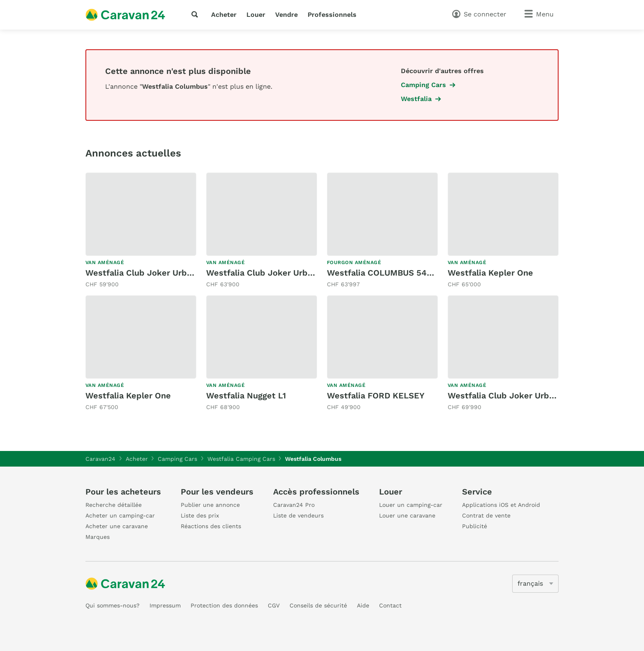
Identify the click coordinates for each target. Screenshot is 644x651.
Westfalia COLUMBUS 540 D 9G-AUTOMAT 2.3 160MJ (434, 273)
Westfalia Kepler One (490, 273)
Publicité (475, 526)
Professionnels (332, 15)
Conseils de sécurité (318, 605)
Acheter (224, 15)
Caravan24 (100, 459)
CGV (274, 605)
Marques (98, 537)
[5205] (535, 584)
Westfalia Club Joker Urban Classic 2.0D (167, 273)
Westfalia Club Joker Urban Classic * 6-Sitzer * (302, 273)
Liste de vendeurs (298, 515)
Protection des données (224, 605)
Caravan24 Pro (294, 505)
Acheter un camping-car (120, 515)
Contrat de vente (486, 515)
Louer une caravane (407, 515)
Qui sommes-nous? (113, 605)
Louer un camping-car (411, 505)
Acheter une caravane (117, 526)
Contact (390, 605)
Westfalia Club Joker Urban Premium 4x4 (531, 396)
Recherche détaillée (114, 505)
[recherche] (196, 14)
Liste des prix (200, 515)
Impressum (165, 605)
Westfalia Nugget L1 (246, 396)
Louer (256, 15)
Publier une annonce (210, 505)
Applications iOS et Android (501, 505)
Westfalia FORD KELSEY (376, 396)
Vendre (286, 15)
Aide (363, 605)
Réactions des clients (211, 526)
